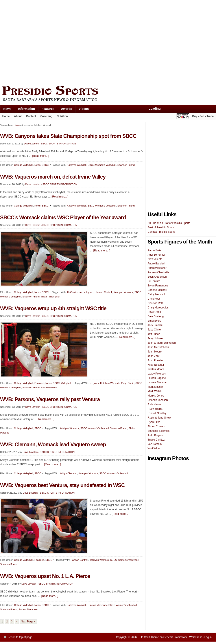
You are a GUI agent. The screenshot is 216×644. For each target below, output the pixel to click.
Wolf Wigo (154, 448)
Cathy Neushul (156, 294)
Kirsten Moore (156, 369)
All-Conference (75, 292)
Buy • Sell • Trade (203, 116)
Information (25, 110)
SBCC (45, 292)
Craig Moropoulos (158, 308)
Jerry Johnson (156, 338)
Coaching (46, 116)
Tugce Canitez (156, 440)
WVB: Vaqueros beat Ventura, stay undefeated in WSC (63, 485)
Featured (39, 383)
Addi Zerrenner (157, 255)
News (6, 110)
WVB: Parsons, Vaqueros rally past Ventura (50, 399)
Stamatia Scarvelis (159, 431)
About (17, 117)
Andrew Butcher (157, 268)
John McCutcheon (158, 347)
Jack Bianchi (155, 325)
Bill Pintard (154, 281)
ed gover (89, 292)
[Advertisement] (42, 42)
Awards (65, 110)
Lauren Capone (157, 378)
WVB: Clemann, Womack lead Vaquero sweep (53, 444)
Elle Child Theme (149, 637)
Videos (84, 109)
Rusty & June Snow (159, 418)
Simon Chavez (156, 426)
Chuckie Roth (156, 303)
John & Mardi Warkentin (162, 343)
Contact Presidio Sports (162, 232)
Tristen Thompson (51, 297)
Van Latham (155, 444)
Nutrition (62, 116)
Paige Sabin (128, 383)
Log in (208, 637)
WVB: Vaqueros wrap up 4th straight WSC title (53, 308)
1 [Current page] (2, 622)
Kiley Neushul (156, 365)
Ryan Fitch (154, 422)
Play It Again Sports (183, 117)
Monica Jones (156, 396)
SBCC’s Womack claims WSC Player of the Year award (63, 217)
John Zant (154, 356)
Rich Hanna (155, 404)
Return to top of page (20, 637)
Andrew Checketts (158, 272)
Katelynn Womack (123, 292)
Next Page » (28, 622)
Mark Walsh (155, 391)
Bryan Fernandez (158, 286)
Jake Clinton (155, 330)
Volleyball (66, 383)
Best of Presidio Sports (161, 227)
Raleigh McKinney (98, 605)
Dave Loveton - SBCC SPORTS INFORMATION (51, 225)
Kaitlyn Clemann (68, 473)
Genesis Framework (175, 637)
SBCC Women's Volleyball (102, 165)
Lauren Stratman (158, 382)
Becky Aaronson (157, 277)
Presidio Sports (108, 94)
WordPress (196, 637)
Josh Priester (155, 360)
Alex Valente (155, 259)
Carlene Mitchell (157, 290)
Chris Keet (154, 299)
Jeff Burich (154, 334)
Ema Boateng (156, 316)
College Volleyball (23, 292)
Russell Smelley (157, 413)
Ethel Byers (154, 321)
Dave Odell (154, 312)
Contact (31, 116)
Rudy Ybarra (155, 409)
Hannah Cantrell (104, 292)
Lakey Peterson (157, 374)
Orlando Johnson (158, 400)
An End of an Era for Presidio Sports (169, 223)
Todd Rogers (155, 435)
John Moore (155, 352)
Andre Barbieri (156, 264)
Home (6, 116)
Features (46, 110)
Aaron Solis (154, 250)
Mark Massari (156, 387)
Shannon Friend (126, 165)
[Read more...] (102, 251)
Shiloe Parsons (49, 388)
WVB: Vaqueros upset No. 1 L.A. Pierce (45, 576)
